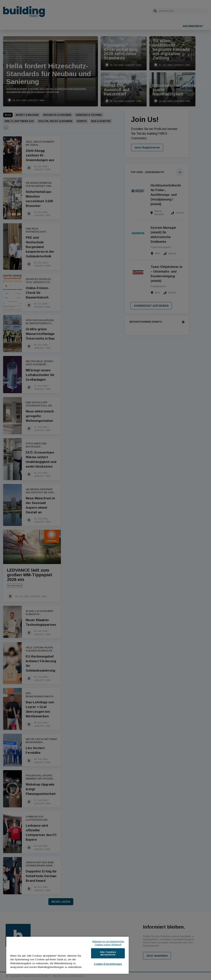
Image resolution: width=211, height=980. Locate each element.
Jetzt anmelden (157, 956)
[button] (6, 128)
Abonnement (193, 26)
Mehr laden (61, 902)
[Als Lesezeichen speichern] (9, 100)
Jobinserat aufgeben (151, 306)
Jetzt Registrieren (147, 147)
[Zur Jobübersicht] (180, 172)
